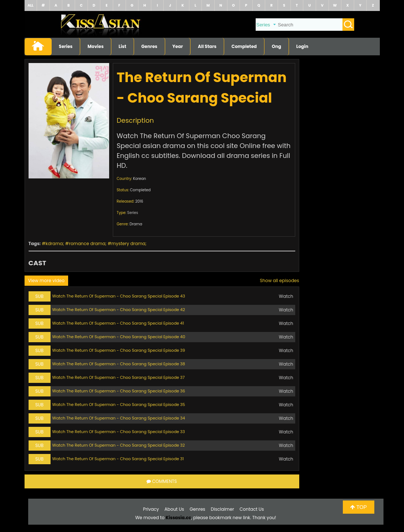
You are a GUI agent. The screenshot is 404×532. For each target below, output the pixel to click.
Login (302, 46)
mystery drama (128, 243)
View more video (47, 280)
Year (178, 46)
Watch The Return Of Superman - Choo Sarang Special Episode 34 (119, 418)
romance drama (87, 243)
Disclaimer (223, 509)
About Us (174, 509)
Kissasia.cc (178, 518)
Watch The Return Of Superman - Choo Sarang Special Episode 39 (119, 350)
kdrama (54, 243)
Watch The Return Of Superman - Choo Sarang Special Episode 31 (118, 459)
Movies (96, 46)
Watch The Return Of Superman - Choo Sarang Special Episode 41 (118, 323)
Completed (244, 46)
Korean (139, 179)
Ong (277, 46)
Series (66, 46)
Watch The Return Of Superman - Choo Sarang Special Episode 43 (119, 296)
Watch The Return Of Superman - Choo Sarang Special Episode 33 (119, 432)
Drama (136, 224)
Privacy (151, 509)
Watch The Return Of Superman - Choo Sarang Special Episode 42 (119, 310)
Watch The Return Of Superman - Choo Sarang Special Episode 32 (119, 445)
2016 (139, 201)
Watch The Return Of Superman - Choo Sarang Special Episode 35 (119, 404)
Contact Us (252, 509)
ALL (30, 5)
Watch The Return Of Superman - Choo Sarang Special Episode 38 (119, 364)
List (123, 46)
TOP (358, 507)
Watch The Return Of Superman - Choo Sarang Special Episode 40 (119, 337)
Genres (149, 46)
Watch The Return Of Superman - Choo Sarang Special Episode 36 (119, 391)
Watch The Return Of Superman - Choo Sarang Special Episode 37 (119, 377)
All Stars (207, 46)
